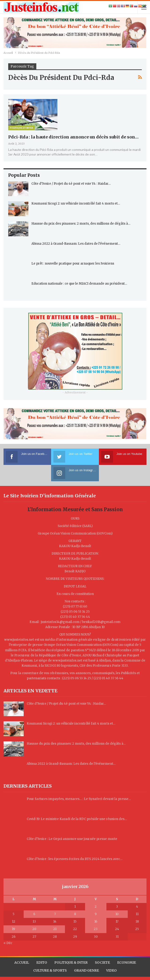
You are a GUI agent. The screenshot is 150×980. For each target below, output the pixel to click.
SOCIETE (102, 962)
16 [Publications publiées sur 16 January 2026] (96, 922)
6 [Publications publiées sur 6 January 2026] (34, 914)
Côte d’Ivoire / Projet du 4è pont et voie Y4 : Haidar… (71, 184)
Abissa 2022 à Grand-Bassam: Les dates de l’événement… (76, 244)
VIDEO (111, 970)
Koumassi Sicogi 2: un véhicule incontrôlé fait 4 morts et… (76, 203)
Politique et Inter (21, 128)
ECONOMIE (127, 962)
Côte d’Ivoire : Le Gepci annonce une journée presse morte (72, 839)
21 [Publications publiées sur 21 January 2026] (55, 929)
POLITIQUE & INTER (71, 962)
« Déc (8, 943)
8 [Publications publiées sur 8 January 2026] (75, 914)
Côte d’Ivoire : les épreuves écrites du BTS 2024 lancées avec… (75, 859)
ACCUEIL (22, 962)
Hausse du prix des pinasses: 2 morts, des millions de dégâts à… (81, 224)
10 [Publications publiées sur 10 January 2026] (117, 914)
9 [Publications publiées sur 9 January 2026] (96, 914)
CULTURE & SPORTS (50, 970)
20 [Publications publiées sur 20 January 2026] (34, 929)
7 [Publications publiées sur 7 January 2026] (55, 914)
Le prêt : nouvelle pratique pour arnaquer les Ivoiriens (73, 264)
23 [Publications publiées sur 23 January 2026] (96, 929)
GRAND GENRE (86, 970)
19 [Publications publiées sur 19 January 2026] (13, 929)
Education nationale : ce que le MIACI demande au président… (79, 284)
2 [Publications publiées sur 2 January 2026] (96, 907)
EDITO (42, 962)
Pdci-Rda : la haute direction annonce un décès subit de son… (73, 137)
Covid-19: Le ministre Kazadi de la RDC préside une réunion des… (77, 819)
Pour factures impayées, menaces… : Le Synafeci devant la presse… (79, 799)
